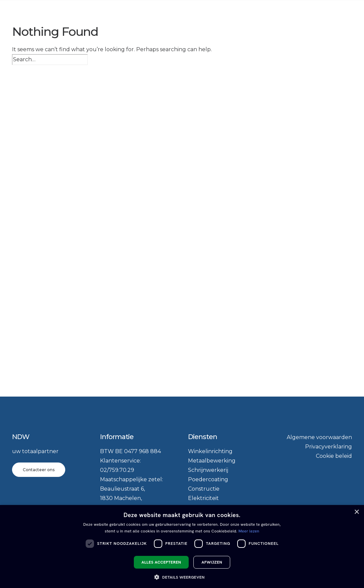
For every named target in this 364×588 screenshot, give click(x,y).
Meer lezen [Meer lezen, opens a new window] (249, 531)
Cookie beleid (334, 456)
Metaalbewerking (212, 461)
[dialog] (182, 547)
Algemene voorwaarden (319, 437)
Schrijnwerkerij (208, 470)
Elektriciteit (203, 498)
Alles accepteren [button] (161, 562)
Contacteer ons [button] (39, 470)
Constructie (204, 489)
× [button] (356, 512)
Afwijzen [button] (212, 562)
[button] (182, 577)
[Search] (50, 59)
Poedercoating (208, 479)
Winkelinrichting (210, 451)
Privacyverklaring (329, 447)
